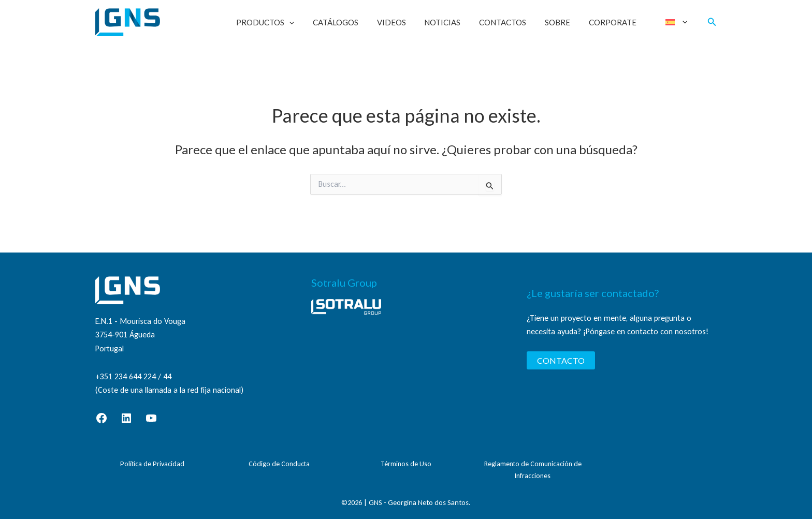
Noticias (455, 22)
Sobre (564, 22)
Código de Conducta (279, 464)
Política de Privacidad (152, 464)
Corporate (616, 22)
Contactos (512, 22)
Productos (287, 22)
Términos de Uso (406, 464)
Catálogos (354, 22)
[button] (311, 22)
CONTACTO (561, 360)
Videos (407, 22)
